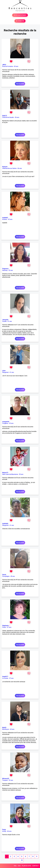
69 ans (16, 66)
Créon (4, 627)
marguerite (6, 422)
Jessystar (5, 320)
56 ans (17, 117)
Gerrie (4, 575)
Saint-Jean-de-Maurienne (10, 474)
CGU (19, 866)
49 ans (13, 576)
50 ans (21, 474)
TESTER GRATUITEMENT (20, 15)
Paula (4, 830)
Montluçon (6, 729)
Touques (5, 780)
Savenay (5, 270)
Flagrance (5, 269)
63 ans (11, 423)
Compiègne (6, 576)
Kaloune (5, 167)
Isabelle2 (5, 218)
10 (22, 860)
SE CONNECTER (20, 21)
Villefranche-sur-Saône (9, 168)
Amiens (5, 219)
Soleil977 (5, 677)
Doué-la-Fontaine (8, 66)
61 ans (12, 372)
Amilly (4, 831)
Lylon (4, 371)
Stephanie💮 (6, 626)
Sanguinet (5, 372)
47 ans (9, 627)
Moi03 (4, 728)
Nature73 (5, 473)
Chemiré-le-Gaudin (8, 117)
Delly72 (5, 116)
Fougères (5, 423)
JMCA (4, 65)
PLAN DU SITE (26, 866)
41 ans (10, 321)
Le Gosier (5, 678)
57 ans (11, 678)
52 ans (11, 270)
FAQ (15, 866)
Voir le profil (20, 84)
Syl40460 (5, 524)
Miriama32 (6, 779)
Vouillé (4, 321)
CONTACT (35, 866)
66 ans (20, 168)
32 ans (11, 780)
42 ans (10, 219)
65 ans (12, 729)
